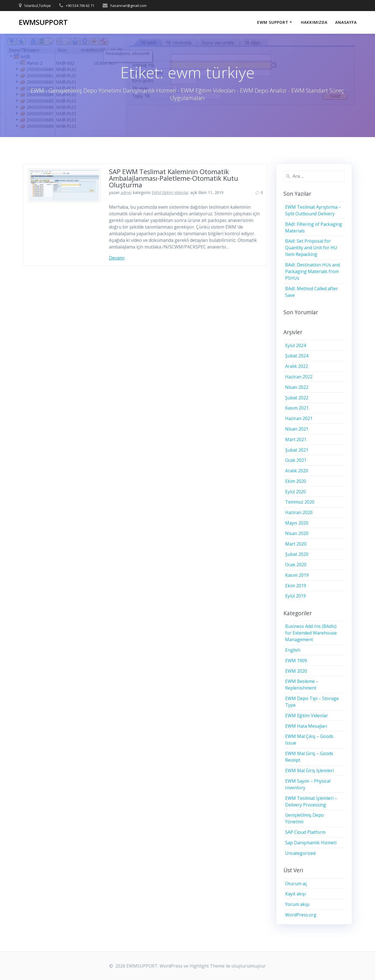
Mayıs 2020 (297, 523)
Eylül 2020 (295, 492)
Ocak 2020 (296, 565)
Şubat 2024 (297, 356)
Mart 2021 (296, 439)
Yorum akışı (297, 904)
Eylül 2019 (295, 596)
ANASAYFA (346, 22)
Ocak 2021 (296, 460)
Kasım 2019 (297, 575)
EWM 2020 (296, 671)
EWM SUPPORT (273, 22)
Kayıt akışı (295, 894)
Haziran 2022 (299, 377)
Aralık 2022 (297, 366)
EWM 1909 (296, 661)
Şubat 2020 (297, 554)
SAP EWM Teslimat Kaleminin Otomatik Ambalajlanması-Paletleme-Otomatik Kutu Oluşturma (174, 178)
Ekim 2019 (296, 586)
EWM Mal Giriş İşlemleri (309, 771)
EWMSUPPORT (43, 22)
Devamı (117, 258)
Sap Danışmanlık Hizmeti (311, 843)
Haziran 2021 (299, 418)
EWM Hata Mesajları (306, 726)
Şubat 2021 (297, 450)
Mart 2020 (296, 544)
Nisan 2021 (297, 429)
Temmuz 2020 (300, 502)
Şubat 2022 (297, 398)
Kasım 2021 (297, 408)
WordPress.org (301, 915)
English (293, 650)
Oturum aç (296, 884)
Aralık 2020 (297, 471)
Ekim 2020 (296, 481)
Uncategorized (300, 853)
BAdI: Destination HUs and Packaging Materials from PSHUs (312, 271)
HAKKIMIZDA (314, 22)
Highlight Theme (207, 966)
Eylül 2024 (295, 345)
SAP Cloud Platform (305, 832)
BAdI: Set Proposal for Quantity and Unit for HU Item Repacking (311, 248)
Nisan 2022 (297, 387)
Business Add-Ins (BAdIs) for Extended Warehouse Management (311, 633)
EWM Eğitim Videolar (170, 192)
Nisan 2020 (297, 533)
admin (126, 192)
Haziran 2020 (299, 512)
